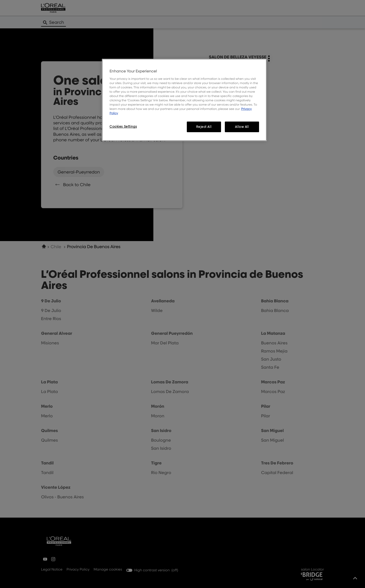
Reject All (204, 127)
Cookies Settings (123, 126)
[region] (184, 100)
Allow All (242, 127)
